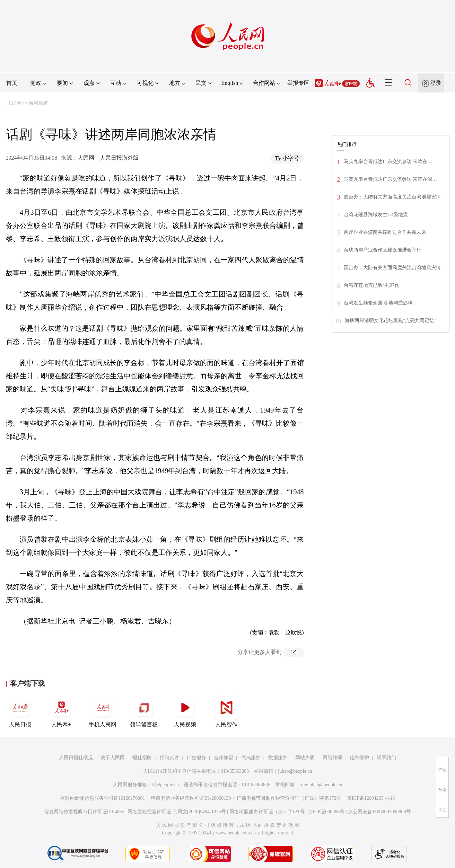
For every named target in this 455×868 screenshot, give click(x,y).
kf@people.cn (165, 785)
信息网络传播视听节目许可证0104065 (84, 812)
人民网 (14, 103)
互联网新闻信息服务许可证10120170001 (103, 798)
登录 (436, 83)
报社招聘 (142, 758)
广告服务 (196, 758)
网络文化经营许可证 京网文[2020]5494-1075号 (177, 812)
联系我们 (386, 758)
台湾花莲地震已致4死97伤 (372, 285)
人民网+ (61, 711)
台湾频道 (38, 103)
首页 (12, 83)
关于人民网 (113, 758)
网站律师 (332, 758)
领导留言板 (144, 711)
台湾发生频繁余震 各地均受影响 (378, 303)
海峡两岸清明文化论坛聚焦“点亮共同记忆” (391, 321)
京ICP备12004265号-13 (371, 798)
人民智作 (226, 711)
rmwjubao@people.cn (321, 785)
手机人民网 (103, 711)
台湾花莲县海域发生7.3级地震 (376, 215)
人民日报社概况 (76, 758)
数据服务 (278, 758)
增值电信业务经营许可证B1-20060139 (191, 798)
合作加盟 (224, 758)
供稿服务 (251, 758)
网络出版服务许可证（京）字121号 (267, 812)
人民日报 (20, 711)
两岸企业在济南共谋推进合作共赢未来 (385, 232)
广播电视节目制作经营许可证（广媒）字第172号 (289, 798)
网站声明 (305, 758)
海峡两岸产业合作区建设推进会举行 (383, 250)
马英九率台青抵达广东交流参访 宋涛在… (388, 162)
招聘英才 (169, 758)
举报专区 (298, 83)
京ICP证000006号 (326, 812)
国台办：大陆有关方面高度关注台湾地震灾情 (392, 197)
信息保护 (359, 758)
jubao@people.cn (295, 771)
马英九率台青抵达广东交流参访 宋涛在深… (391, 179)
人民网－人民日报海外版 (108, 158)
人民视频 (185, 711)
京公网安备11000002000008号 (379, 812)
